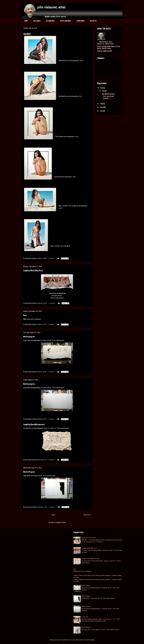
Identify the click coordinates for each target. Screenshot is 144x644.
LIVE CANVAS (37, 21)
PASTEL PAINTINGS (66, 21)
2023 (102, 88)
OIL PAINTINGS (50, 21)
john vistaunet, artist (106, 42)
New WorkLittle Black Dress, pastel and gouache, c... (108, 96)
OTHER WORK (80, 21)
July (103, 91)
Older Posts (87, 515)
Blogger (92, 640)
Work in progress (29, 337)
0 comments (51, 258)
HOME (26, 21)
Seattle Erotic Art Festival (89, 538)
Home (53, 515)
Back (25, 315)
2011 (102, 111)
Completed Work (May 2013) (33, 271)
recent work (85, 617)
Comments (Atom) (61, 522)
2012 (102, 107)
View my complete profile (105, 51)
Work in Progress (29, 472)
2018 (102, 104)
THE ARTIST (93, 21)
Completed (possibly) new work (34, 425)
